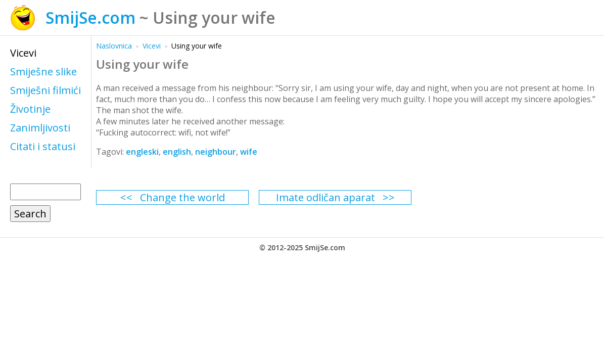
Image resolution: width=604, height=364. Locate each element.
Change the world (182, 197)
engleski (142, 152)
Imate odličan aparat (326, 197)
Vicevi (23, 53)
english (177, 152)
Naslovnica (114, 46)
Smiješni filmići (45, 90)
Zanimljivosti (40, 128)
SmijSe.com (90, 17)
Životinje (30, 109)
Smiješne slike (43, 72)
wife (249, 152)
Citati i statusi (43, 146)
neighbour (216, 152)
